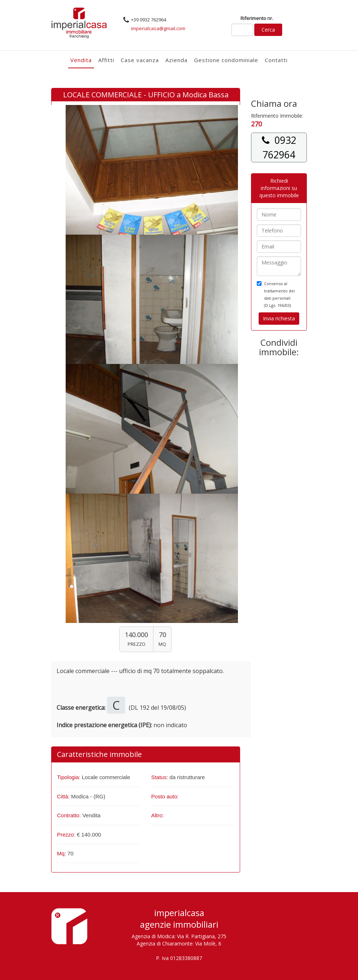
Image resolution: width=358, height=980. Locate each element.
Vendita (81, 60)
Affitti (106, 60)
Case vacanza (140, 60)
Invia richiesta (279, 318)
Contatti (276, 60)
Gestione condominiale (226, 60)
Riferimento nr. (257, 18)
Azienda (176, 60)
